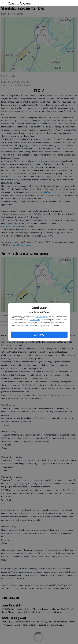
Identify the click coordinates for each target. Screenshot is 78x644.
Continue (39, 335)
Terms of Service (41, 317)
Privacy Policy (35, 320)
